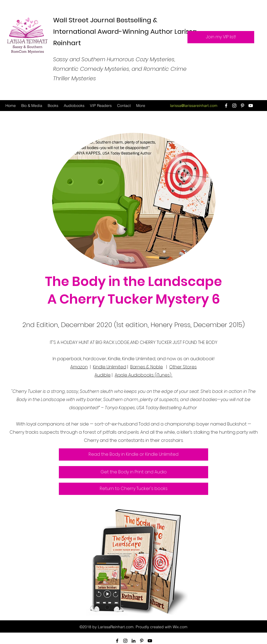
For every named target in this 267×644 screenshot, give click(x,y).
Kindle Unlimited (110, 367)
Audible (103, 375)
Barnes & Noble (147, 367)
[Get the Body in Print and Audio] (133, 472)
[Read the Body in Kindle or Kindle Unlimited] (133, 455)
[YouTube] (251, 106)
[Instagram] (234, 106)
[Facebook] (226, 106)
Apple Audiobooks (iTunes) (144, 375)
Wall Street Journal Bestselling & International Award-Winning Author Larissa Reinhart (125, 31)
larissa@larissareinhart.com (194, 106)
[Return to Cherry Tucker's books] (133, 489)
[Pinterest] (242, 106)
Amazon (79, 367)
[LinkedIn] (133, 641)
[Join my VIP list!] (221, 37)
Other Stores (183, 367)
